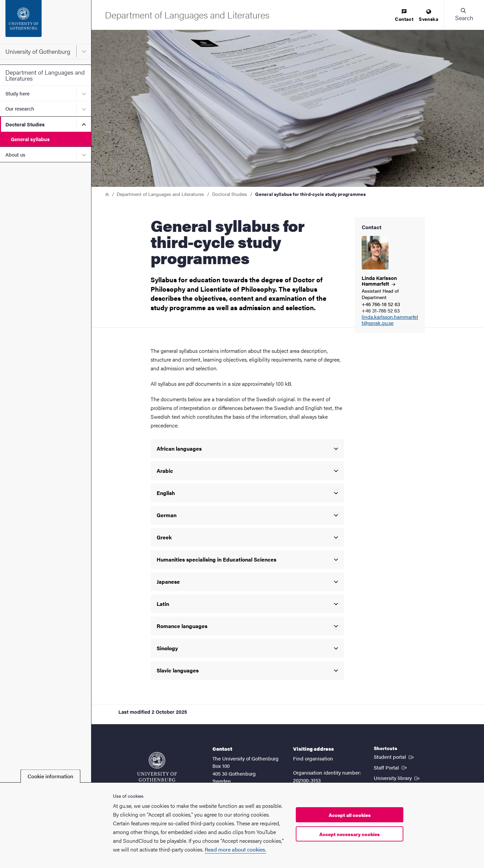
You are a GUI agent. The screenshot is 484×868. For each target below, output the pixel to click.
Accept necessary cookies (350, 834)
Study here (17, 93)
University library (397, 778)
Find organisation (313, 758)
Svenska (429, 16)
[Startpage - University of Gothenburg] (46, 22)
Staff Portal (391, 767)
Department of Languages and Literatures (45, 75)
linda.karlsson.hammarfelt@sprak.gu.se (390, 320)
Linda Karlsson (379, 281)
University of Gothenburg (38, 51)
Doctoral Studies (25, 124)
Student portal (394, 756)
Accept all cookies (350, 815)
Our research (20, 108)
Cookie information (50, 776)
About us (15, 154)
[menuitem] (404, 16)
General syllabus (30, 139)
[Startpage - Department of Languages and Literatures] (187, 15)
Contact (404, 16)
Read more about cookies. (235, 849)
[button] (464, 15)
